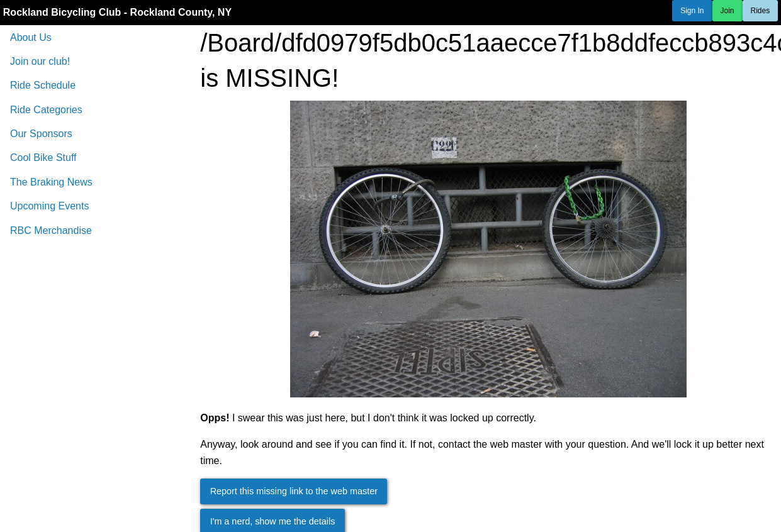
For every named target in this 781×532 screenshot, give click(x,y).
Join (728, 11)
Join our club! (40, 61)
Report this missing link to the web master (294, 491)
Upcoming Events (49, 206)
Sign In (692, 11)
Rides (761, 11)
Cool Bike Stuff (43, 158)
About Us (31, 37)
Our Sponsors (41, 134)
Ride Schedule (43, 85)
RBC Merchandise (51, 230)
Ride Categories (46, 110)
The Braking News (51, 182)
